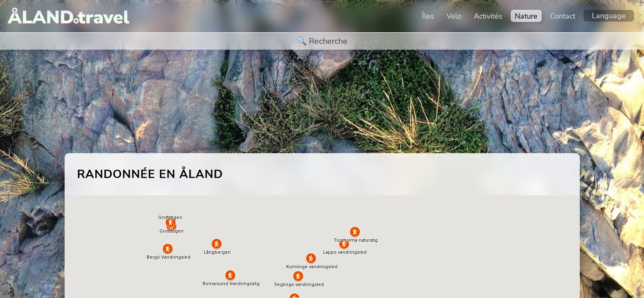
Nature (526, 16)
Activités (488, 16)
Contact (563, 16)
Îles (428, 16)
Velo (454, 16)
